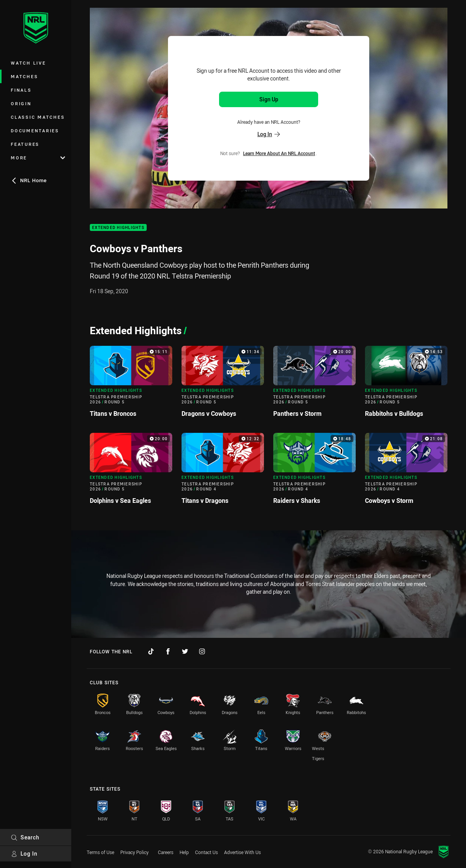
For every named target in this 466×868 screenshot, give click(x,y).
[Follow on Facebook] (168, 651)
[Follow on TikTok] (151, 651)
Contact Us (206, 852)
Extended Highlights (118, 228)
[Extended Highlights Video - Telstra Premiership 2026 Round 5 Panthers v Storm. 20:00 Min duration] (314, 385)
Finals (21, 90)
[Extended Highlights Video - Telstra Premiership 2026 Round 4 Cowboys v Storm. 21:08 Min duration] (406, 472)
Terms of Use (100, 852)
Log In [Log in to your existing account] (269, 134)
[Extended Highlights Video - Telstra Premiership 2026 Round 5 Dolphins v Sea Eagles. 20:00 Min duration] (131, 472)
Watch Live (28, 63)
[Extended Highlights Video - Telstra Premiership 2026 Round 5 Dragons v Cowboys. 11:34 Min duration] (223, 385)
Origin (21, 103)
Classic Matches (38, 117)
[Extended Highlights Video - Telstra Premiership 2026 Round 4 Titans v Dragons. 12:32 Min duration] (223, 472)
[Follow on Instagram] (202, 651)
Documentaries (35, 131)
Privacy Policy (134, 852)
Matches (24, 76)
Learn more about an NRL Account (279, 153)
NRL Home (29, 180)
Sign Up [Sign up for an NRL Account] (269, 99)
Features (25, 144)
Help (184, 852)
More (38, 158)
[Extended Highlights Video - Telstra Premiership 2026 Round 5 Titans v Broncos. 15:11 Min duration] (131, 385)
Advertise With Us (242, 852)
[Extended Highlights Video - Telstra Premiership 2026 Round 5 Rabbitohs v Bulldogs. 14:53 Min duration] (406, 385)
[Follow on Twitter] (185, 651)
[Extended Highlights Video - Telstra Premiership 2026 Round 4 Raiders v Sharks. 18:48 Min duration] (314, 472)
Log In (24, 853)
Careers (166, 852)
